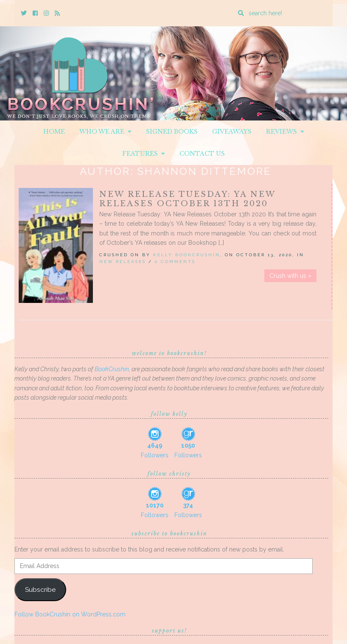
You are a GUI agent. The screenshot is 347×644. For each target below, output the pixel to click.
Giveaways (232, 132)
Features (144, 154)
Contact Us (202, 154)
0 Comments (175, 262)
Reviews (285, 132)
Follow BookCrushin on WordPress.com (70, 614)
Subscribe (40, 589)
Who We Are (105, 132)
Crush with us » (290, 276)
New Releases (123, 262)
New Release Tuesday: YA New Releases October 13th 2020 (187, 199)
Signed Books (172, 132)
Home (54, 132)
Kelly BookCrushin (187, 255)
